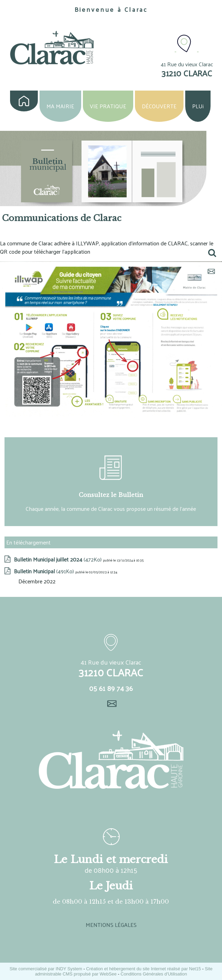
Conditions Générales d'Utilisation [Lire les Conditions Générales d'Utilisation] (154, 974)
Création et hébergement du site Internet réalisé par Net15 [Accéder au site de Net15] (143, 969)
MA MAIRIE (60, 106)
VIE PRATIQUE (108, 106)
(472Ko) (58, 559)
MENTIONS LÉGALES (111, 925)
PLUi (198, 106)
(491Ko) (45, 571)
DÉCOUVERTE (159, 106)
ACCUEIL (24, 101)
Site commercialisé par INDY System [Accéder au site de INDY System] (46, 969)
